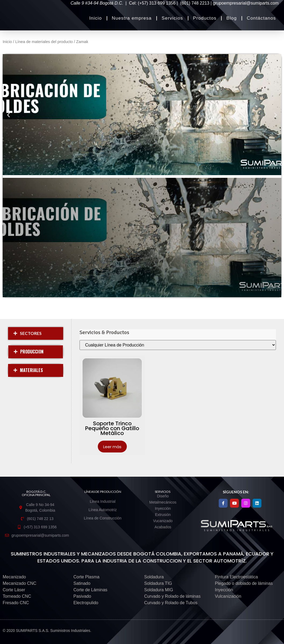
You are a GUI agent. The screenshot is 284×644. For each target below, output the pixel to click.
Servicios (172, 18)
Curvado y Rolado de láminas (172, 596)
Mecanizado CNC (19, 583)
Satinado (82, 583)
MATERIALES (31, 370)
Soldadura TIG (158, 583)
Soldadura (154, 577)
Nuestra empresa (132, 18)
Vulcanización (228, 596)
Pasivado (82, 596)
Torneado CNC (17, 596)
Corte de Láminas (90, 590)
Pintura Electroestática (236, 577)
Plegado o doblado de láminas (244, 583)
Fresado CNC (16, 603)
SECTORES (31, 333)
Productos (205, 18)
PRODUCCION (32, 352)
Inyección (224, 590)
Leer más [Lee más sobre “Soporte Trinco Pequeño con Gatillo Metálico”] (112, 447)
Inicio (96, 18)
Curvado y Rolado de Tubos (171, 603)
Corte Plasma (86, 577)
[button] (8, 115)
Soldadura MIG (159, 590)
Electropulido (86, 603)
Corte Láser (14, 590)
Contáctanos (261, 18)
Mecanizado (14, 577)
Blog (232, 18)
